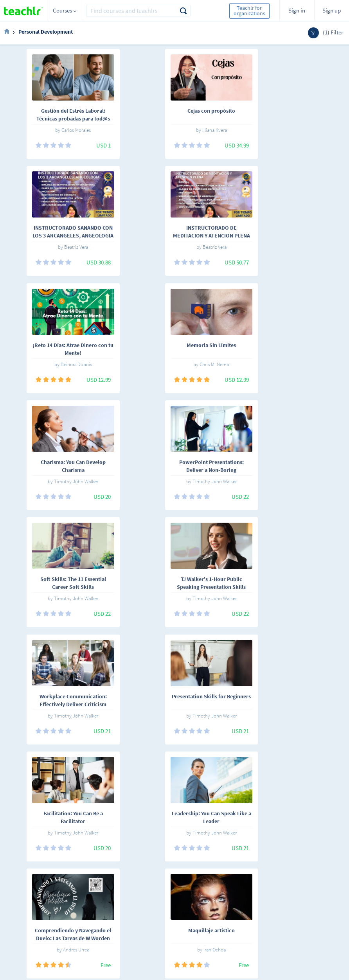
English (70, 891)
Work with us (145, 900)
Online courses (104, 893)
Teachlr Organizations (204, 900)
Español (43, 891)
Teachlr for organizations (249, 11)
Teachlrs (105, 906)
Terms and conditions (142, 915)
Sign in (297, 10)
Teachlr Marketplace (202, 889)
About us (140, 889)
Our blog (140, 939)
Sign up (332, 10)
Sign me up (325, 893)
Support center (148, 928)
